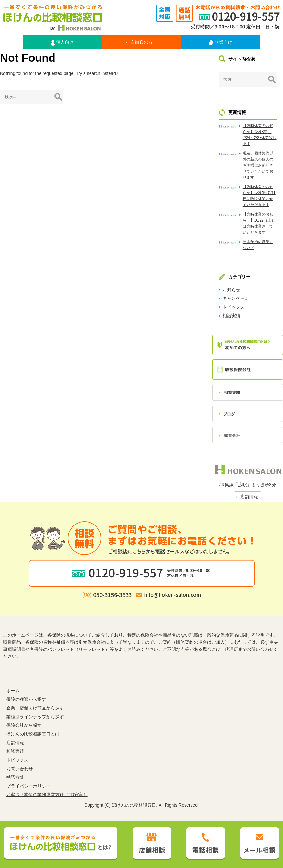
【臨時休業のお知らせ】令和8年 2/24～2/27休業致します (260, 135)
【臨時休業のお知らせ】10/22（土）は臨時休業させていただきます (259, 223)
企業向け (221, 42)
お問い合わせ (20, 769)
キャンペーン (236, 298)
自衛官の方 (141, 42)
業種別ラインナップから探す (35, 717)
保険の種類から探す (26, 699)
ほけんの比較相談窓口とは (33, 734)
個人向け (62, 42)
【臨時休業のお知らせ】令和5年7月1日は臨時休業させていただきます (259, 196)
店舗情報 (249, 497)
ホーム (13, 691)
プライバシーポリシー (28, 786)
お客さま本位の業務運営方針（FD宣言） (47, 795)
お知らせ (231, 290)
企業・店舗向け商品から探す (35, 708)
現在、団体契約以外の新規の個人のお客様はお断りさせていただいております (258, 165)
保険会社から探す (24, 725)
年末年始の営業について (258, 245)
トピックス (234, 307)
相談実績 (231, 316)
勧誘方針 (15, 777)
